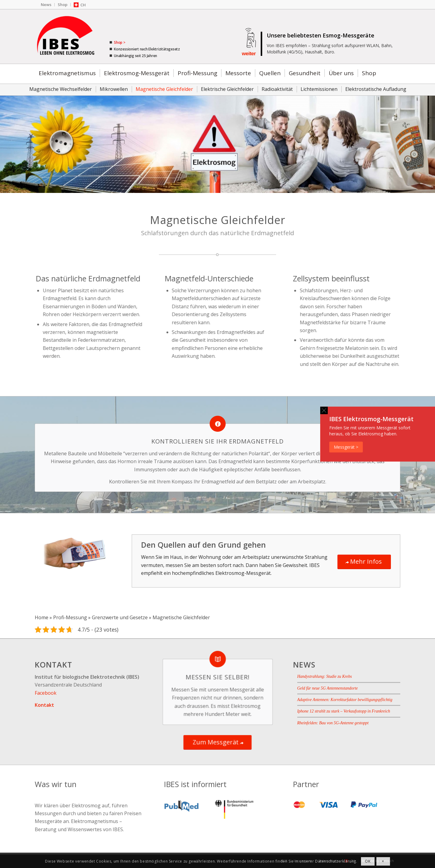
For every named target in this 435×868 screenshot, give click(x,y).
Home (42, 617)
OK (368, 861)
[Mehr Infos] (364, 562)
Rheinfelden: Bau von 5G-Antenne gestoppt (333, 723)
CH (83, 5)
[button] (324, 410)
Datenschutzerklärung (336, 861)
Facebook (46, 693)
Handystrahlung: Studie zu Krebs (325, 676)
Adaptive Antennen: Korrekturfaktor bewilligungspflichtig (345, 700)
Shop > (119, 42)
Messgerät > (346, 447)
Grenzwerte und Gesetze (120, 617)
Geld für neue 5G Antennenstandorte (328, 688)
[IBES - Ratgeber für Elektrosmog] (66, 37)
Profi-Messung (70, 617)
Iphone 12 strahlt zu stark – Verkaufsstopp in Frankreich (344, 711)
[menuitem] (46, 5)
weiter (249, 54)
